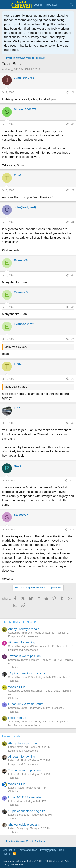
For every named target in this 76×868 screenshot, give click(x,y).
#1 (73, 92)
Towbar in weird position (24, 656)
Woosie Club (17, 687)
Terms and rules (28, 850)
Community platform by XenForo (33, 861)
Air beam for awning (22, 642)
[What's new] (63, 5)
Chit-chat (13, 698)
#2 (73, 124)
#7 (73, 339)
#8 (73, 379)
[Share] (67, 93)
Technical (14, 667)
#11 (72, 530)
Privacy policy (48, 850)
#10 (72, 481)
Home (6, 854)
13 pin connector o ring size (27, 673)
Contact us (9, 850)
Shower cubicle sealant (24, 825)
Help (62, 850)
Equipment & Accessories (23, 636)
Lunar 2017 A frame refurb (26, 704)
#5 (73, 275)
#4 (73, 222)
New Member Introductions (24, 725)
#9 (73, 423)
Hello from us (17, 718)
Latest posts (11, 736)
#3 (73, 190)
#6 (73, 307)
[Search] (71, 5)
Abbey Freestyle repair (23, 629)
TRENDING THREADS (20, 622)
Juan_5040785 (14, 69)
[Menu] (6, 5)
